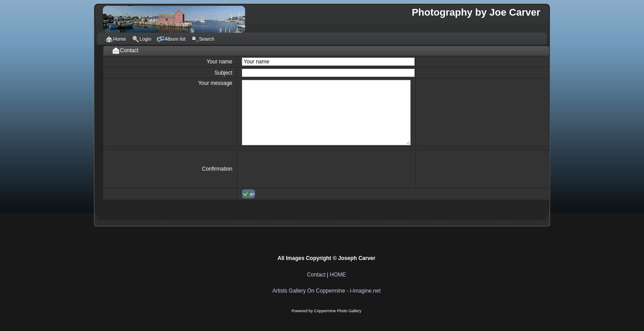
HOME (338, 275)
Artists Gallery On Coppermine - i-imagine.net (326, 291)
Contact (316, 275)
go (249, 194)
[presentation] (310, 169)
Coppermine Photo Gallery (338, 311)
